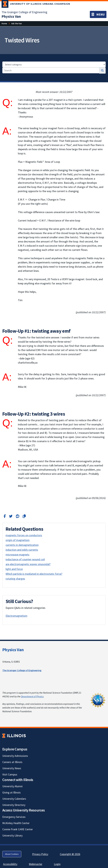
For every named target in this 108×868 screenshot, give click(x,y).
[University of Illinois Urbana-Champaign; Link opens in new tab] (36, 5)
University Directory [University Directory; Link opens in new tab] (14, 805)
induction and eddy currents (22, 550)
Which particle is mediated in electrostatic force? (34, 574)
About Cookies (12, 854)
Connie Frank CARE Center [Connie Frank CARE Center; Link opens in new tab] (18, 829)
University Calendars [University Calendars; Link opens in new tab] (14, 799)
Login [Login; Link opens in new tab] (57, 864)
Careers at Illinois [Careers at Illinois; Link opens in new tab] (12, 762)
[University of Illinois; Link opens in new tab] (14, 736)
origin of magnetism (18, 540)
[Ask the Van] (17, 24)
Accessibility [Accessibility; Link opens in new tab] (10, 864)
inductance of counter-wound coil (25, 559)
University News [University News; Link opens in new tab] (12, 768)
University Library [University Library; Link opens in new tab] (12, 835)
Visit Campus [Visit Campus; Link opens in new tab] (10, 774)
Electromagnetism (16, 616)
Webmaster (36, 864)
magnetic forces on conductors (24, 535)
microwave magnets (17, 555)
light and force (14, 569)
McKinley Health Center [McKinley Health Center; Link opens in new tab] (16, 823)
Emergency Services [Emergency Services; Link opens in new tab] (14, 817)
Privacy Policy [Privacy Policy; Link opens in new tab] (40, 854)
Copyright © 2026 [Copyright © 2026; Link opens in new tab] (70, 854)
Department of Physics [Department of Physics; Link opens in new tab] (32, 696)
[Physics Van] (11, 16)
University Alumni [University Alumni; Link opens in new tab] (12, 786)
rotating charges (15, 579)
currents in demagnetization (22, 545)
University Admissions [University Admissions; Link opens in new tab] (15, 756)
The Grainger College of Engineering (22, 670)
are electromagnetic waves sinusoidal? (28, 564)
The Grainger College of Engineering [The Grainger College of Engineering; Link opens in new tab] (24, 12)
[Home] (4, 24)
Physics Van (13, 650)
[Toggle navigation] (98, 14)
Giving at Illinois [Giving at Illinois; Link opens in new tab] (11, 792)
